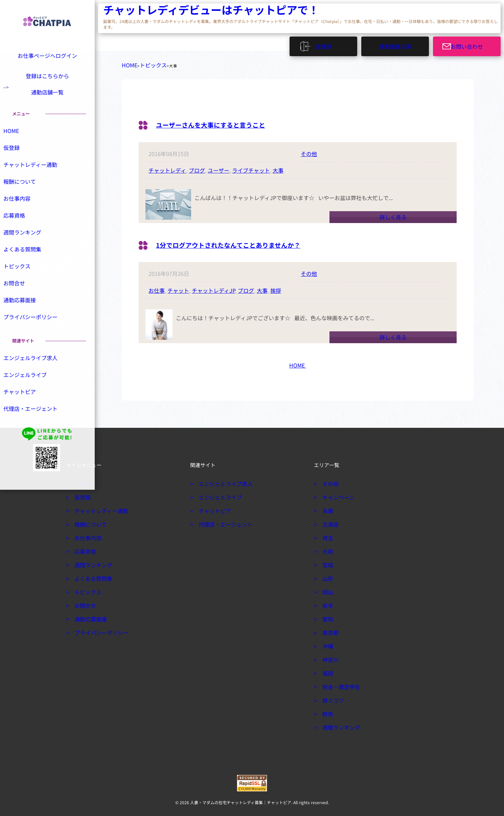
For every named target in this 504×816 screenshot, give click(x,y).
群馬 (327, 711)
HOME (128, 64)
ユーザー (219, 168)
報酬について (26, 198)
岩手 (327, 603)
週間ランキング (29, 250)
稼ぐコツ (331, 698)
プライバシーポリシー (36, 336)
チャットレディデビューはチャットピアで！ (144, 10)
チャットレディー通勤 (36, 181)
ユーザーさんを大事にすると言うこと (225, 121)
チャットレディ (167, 168)
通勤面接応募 (395, 44)
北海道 (329, 522)
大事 (278, 168)
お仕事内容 (24, 215)
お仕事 (157, 288)
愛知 (327, 616)
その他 (309, 151)
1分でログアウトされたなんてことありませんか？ (247, 241)
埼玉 (327, 535)
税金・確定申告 (339, 684)
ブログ (197, 168)
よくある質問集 (29, 267)
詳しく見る (393, 214)
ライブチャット (251, 168)
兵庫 (327, 508)
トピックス (147, 64)
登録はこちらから (47, 78)
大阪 (327, 549)
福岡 (327, 670)
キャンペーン (336, 494)
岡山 (327, 589)
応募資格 (22, 233)
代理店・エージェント (36, 429)
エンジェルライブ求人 (36, 377)
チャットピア (26, 412)
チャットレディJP (213, 288)
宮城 (327, 562)
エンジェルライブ (31, 394)
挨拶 (276, 288)
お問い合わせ (471, 44)
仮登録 (327, 44)
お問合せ (22, 302)
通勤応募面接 (26, 319)
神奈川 (329, 657)
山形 (327, 576)
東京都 (329, 630)
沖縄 (327, 643)
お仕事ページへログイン (46, 55)
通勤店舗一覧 (47, 101)
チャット (178, 288)
